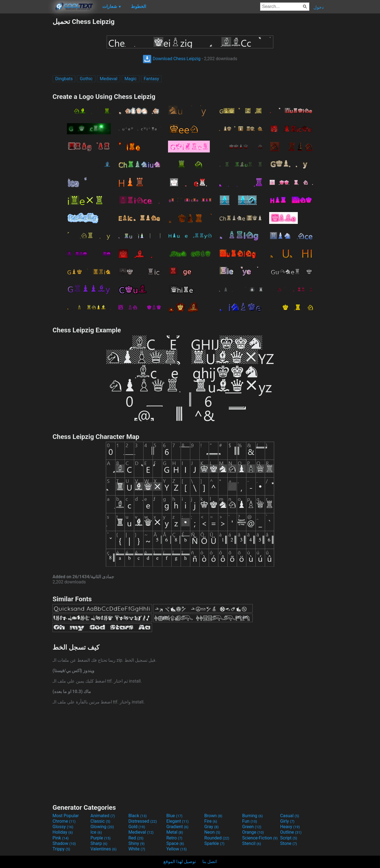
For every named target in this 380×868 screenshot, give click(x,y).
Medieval (109, 79)
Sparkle (214, 843)
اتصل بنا (210, 862)
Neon (212, 832)
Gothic (86, 79)
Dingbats (64, 79)
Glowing (102, 827)
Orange (253, 832)
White (137, 849)
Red (136, 838)
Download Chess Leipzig (172, 59)
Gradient (177, 827)
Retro (174, 838)
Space (175, 843)
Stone (289, 843)
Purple (100, 838)
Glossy (63, 827)
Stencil (252, 843)
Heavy (290, 827)
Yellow (177, 849)
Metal (175, 832)
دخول (319, 7)
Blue (174, 816)
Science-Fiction (260, 838)
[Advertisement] (26, 100)
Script (289, 838)
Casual (290, 816)
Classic (100, 821)
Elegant (177, 821)
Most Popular (66, 816)
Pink (61, 838)
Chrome (64, 821)
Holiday (63, 832)
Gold (137, 827)
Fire (211, 821)
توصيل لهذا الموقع (180, 862)
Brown (213, 816)
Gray (211, 827)
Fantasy (152, 79)
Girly (287, 821)
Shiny (137, 843)
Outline (291, 832)
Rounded (217, 838)
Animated (103, 816)
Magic (131, 79)
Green (252, 827)
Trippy (61, 849)
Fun (250, 821)
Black (138, 816)
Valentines (104, 849)
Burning (253, 816)
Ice (96, 832)
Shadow (64, 843)
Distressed (143, 821)
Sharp (99, 843)
